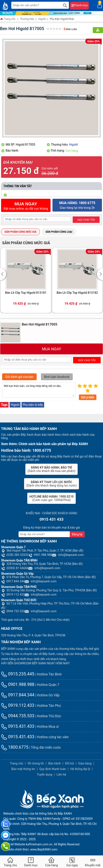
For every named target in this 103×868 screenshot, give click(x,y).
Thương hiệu (27, 19)
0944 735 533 (13, 611)
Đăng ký (77, 534)
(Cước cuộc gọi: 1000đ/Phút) (51, 498)
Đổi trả (69, 763)
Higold (42, 19)
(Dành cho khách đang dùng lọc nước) (51, 484)
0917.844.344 (18, 695)
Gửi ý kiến (88, 397)
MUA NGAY (51, 349)
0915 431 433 (51, 519)
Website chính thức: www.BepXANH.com (30, 849)
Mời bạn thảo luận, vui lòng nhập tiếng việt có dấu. (39, 390)
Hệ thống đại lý (80, 769)
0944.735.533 (18, 716)
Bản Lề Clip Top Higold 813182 (77, 293)
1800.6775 (15, 747)
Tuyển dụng (45, 774)
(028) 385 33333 (15, 555)
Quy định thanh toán (53, 769)
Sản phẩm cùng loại (59, 232)
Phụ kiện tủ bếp (33, 405)
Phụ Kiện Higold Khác (62, 19)
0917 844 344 (13, 581)
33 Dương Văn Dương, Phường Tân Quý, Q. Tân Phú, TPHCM (49, 590)
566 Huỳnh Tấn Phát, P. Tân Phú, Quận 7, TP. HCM (42, 551)
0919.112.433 (18, 705)
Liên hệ (61, 774)
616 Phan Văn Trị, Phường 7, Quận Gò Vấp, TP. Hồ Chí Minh (48, 577)
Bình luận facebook (57, 377)
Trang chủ (8, 19)
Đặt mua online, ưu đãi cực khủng (26, 206)
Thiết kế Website (14, 844)
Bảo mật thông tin (23, 769)
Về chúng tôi (36, 763)
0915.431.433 (18, 726)
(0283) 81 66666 (15, 568)
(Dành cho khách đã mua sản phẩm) (51, 469)
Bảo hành (54, 763)
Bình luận (70, 29)
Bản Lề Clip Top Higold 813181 (26, 293)
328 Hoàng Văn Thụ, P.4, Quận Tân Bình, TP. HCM (42, 564)
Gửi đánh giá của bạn (19, 377)
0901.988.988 (40, 555)
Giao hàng (85, 763)
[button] (4, 274)
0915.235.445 (18, 674)
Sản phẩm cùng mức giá (20, 232)
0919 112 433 (13, 595)
